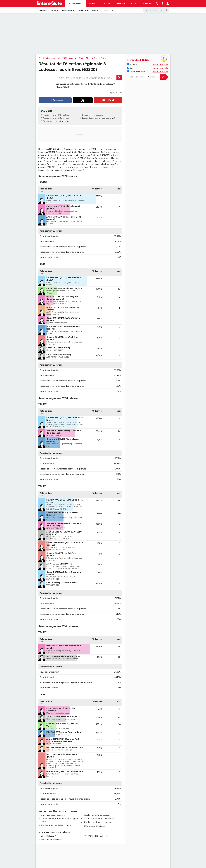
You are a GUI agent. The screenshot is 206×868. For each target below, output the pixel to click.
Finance (121, 4)
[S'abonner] (147, 77)
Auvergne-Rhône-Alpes (80, 58)
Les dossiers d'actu (137, 72)
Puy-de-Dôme (100, 58)
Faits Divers (68, 10)
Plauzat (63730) (63, 87)
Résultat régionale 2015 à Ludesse (56, 118)
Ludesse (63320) (49, 836)
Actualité (132, 65)
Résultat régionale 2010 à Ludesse (56, 121)
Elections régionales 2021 (55, 58)
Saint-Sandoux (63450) (77, 84)
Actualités (75, 4)
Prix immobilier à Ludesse (96, 836)
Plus (147, 4)
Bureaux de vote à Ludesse (93, 115)
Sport (92, 4)
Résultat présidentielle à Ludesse (56, 825)
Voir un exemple (160, 65)
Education (83, 10)
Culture (106, 4)
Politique (42, 10)
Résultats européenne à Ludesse (99, 819)
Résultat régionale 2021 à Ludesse (56, 115)
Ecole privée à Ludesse (51, 840)
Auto (134, 4)
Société (55, 10)
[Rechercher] (156, 10)
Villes (105, 10)
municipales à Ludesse (99, 164)
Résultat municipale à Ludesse (98, 822)
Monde (95, 10)
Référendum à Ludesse (94, 826)
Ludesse (85, 118)
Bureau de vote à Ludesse (53, 815)
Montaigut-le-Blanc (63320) (103, 84)
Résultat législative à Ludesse (97, 815)
